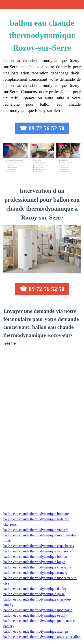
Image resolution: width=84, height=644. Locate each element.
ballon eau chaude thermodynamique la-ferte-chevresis (36, 522)
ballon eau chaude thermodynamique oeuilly (35, 615)
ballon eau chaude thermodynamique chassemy (37, 567)
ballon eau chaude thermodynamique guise (34, 594)
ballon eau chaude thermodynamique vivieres (36, 530)
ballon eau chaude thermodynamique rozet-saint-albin (42, 637)
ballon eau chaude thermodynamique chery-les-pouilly (37, 602)
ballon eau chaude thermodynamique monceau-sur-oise (40, 581)
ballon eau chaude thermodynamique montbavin (38, 610)
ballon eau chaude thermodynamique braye (34, 562)
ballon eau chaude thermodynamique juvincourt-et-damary (40, 623)
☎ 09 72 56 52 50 (42, 128)
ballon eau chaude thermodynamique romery (35, 573)
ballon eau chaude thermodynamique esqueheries (39, 546)
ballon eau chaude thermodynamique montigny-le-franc (40, 538)
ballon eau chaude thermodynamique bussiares (37, 514)
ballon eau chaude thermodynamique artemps (36, 631)
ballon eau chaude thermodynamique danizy (35, 589)
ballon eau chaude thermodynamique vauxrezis (37, 551)
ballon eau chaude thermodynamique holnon (35, 557)
